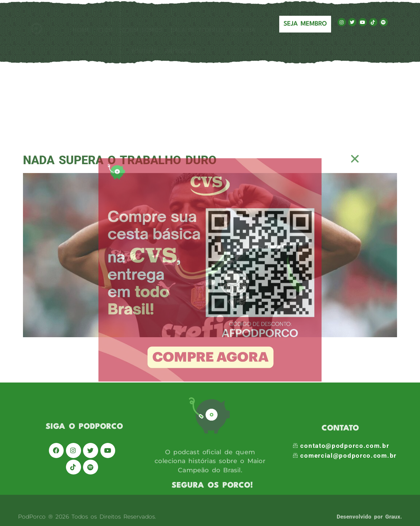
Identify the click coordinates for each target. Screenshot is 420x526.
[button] (355, 159)
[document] (210, 263)
